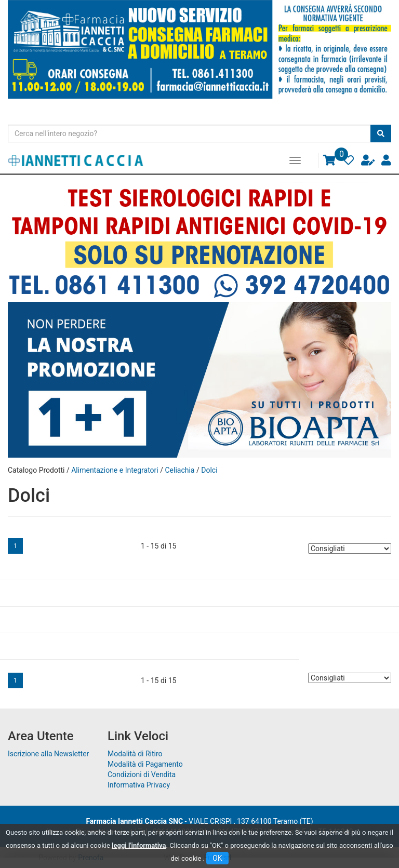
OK (217, 858)
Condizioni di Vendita (142, 774)
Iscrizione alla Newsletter (48, 754)
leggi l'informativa (139, 845)
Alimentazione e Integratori (115, 470)
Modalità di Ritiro (135, 754)
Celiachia (179, 470)
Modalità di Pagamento (145, 764)
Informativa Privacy (139, 785)
